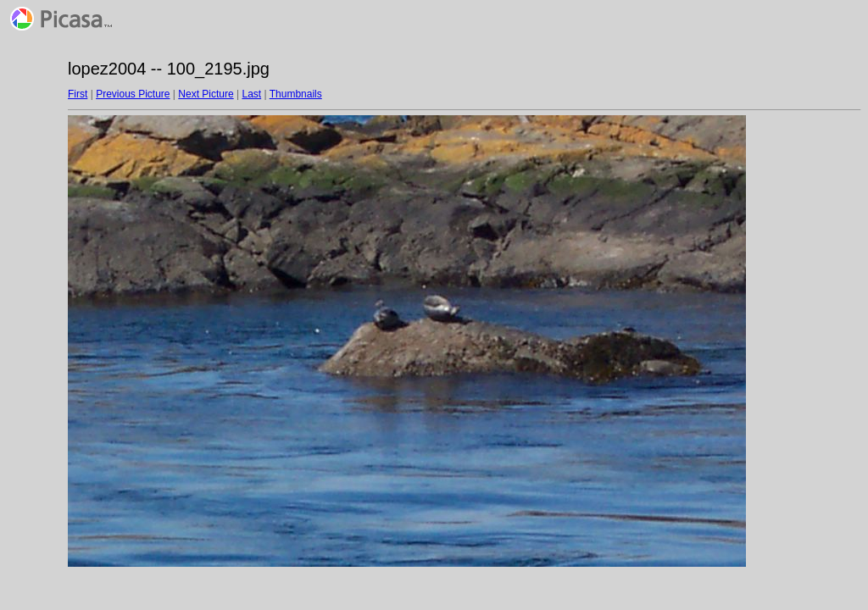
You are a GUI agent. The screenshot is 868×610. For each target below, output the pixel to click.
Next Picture (206, 94)
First (78, 94)
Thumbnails (296, 94)
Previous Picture (133, 94)
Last (251, 94)
